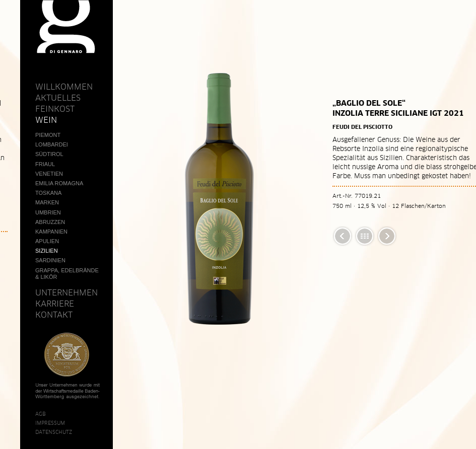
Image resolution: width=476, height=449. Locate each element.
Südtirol (49, 154)
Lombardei (52, 144)
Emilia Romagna (59, 183)
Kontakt (54, 315)
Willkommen (64, 87)
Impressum (50, 423)
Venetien (49, 174)
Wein (46, 120)
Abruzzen (50, 222)
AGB (41, 414)
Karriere (55, 304)
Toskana (48, 193)
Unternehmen (66, 292)
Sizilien (47, 251)
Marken (47, 202)
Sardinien (50, 260)
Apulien (47, 241)
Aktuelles (58, 98)
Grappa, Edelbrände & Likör (67, 274)
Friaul (45, 164)
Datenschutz (54, 432)
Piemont (48, 135)
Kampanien (51, 232)
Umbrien (48, 212)
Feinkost (55, 109)
